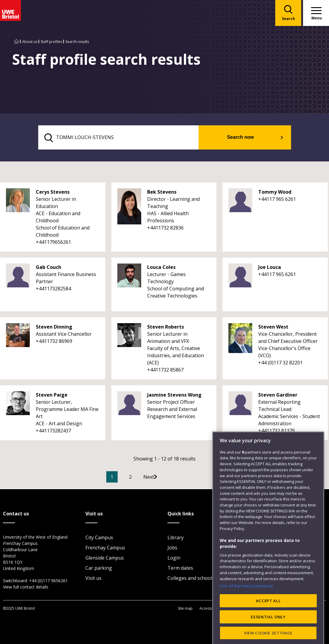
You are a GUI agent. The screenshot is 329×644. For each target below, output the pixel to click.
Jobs (172, 548)
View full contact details (26, 587)
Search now (248, 138)
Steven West (273, 328)
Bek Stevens (162, 193)
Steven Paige (52, 396)
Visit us (93, 579)
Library (176, 538)
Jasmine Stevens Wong (174, 396)
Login (174, 558)
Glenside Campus (105, 558)
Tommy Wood (275, 193)
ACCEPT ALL (268, 630)
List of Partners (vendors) (246, 615)
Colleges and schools (191, 579)
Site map (185, 609)
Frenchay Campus (105, 548)
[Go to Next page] (164, 478)
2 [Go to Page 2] (139, 478)
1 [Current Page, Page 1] (121, 478)
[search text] (127, 138)
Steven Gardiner (278, 396)
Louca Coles (161, 268)
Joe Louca (270, 268)
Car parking (99, 568)
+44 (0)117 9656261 (48, 581)
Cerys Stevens (53, 193)
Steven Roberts (166, 328)
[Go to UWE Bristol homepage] (16, 42)
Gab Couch (49, 268)
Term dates (180, 568)
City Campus (99, 538)
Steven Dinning (54, 328)
